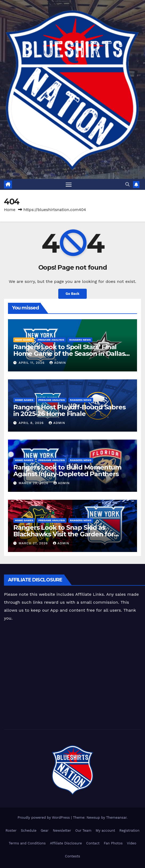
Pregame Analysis (51, 340)
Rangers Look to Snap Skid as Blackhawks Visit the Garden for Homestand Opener (64, 534)
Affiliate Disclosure (66, 843)
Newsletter (62, 830)
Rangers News (80, 340)
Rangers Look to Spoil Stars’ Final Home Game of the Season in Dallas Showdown (69, 354)
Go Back (73, 294)
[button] (127, 184)
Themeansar (116, 817)
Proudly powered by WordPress (44, 817)
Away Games (24, 340)
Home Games (24, 400)
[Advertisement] (74, 676)
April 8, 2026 (32, 423)
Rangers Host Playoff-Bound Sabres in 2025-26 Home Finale (69, 410)
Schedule (29, 830)
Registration (130, 830)
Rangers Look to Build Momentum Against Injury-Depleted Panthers (67, 471)
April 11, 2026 (32, 363)
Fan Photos (113, 843)
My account (105, 830)
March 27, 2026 (34, 543)
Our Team (83, 830)
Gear (45, 830)
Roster (11, 830)
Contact (93, 843)
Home (10, 210)
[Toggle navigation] (69, 185)
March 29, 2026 (34, 483)
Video (132, 843)
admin (58, 363)
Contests (72, 856)
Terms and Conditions (27, 843)
